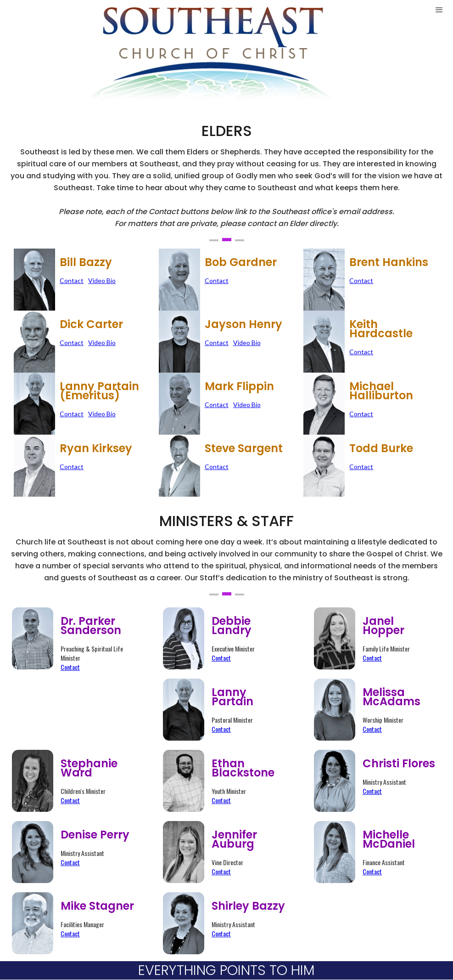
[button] (439, 53)
